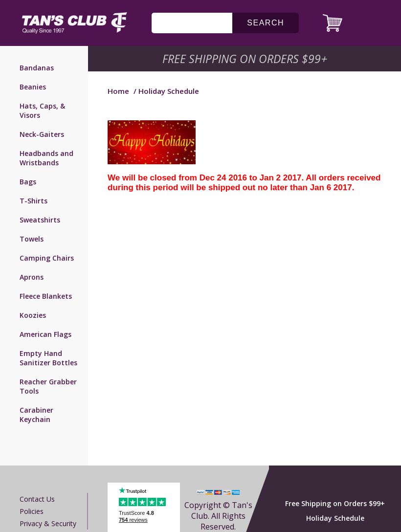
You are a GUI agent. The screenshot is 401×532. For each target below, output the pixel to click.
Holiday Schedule (335, 518)
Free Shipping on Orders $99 (246, 59)
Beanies (33, 87)
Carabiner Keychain (36, 415)
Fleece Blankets (46, 296)
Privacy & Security (48, 523)
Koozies (33, 315)
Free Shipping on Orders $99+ (335, 503)
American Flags (45, 334)
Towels (32, 239)
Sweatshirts (40, 220)
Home (118, 91)
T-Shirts (33, 201)
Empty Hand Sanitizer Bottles (48, 358)
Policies (32, 511)
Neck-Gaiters (42, 134)
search (266, 23)
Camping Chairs (47, 258)
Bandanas (37, 68)
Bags (28, 182)
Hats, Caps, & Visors (42, 111)
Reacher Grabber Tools (48, 386)
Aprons (32, 277)
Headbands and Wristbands (46, 158)
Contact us (37, 499)
